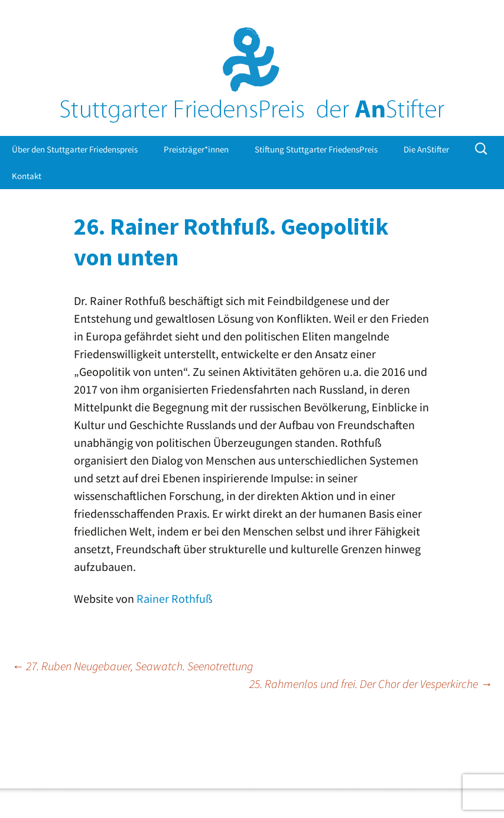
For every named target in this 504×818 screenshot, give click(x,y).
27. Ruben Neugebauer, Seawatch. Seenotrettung (132, 666)
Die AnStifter (426, 149)
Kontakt (27, 176)
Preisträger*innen (196, 149)
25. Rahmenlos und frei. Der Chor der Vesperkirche (371, 684)
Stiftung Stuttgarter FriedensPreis (316, 149)
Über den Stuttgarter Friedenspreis (75, 149)
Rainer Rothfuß (175, 598)
